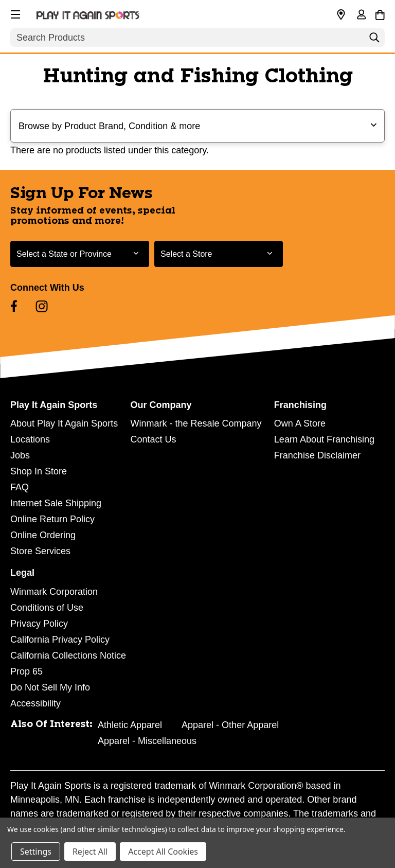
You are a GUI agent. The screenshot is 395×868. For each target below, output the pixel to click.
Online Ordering (43, 535)
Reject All (90, 852)
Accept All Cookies (163, 852)
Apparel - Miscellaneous (147, 741)
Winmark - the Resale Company (196, 423)
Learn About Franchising (324, 439)
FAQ (20, 487)
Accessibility (35, 703)
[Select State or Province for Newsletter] (80, 254)
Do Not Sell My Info (50, 687)
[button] (14, 13)
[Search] (374, 40)
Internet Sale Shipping (56, 503)
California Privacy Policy (60, 640)
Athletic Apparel (130, 725)
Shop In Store (39, 471)
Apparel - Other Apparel (230, 725)
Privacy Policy (39, 624)
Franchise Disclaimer (317, 455)
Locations (30, 439)
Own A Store (300, 423)
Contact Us (153, 439)
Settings (36, 852)
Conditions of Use (47, 608)
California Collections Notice (68, 656)
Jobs (20, 455)
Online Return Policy (52, 519)
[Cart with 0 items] (380, 13)
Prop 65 (26, 671)
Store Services (40, 551)
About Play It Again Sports (64, 423)
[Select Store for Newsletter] (219, 254)
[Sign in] (361, 15)
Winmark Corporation (54, 592)
